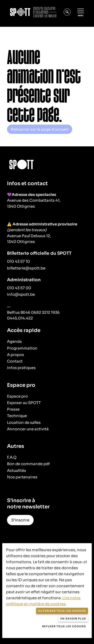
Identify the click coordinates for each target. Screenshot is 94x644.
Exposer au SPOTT (24, 403)
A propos (16, 355)
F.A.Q (12, 457)
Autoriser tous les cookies (62, 611)
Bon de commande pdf (28, 464)
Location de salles (24, 422)
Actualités (17, 470)
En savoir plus (73, 619)
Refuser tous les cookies (64, 626)
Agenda (14, 341)
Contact (15, 361)
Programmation (22, 348)
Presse (13, 409)
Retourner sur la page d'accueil (40, 129)
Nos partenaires (22, 477)
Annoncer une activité (28, 429)
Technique (17, 416)
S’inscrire (20, 520)
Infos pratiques (21, 368)
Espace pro (17, 396)
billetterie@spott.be (26, 268)
